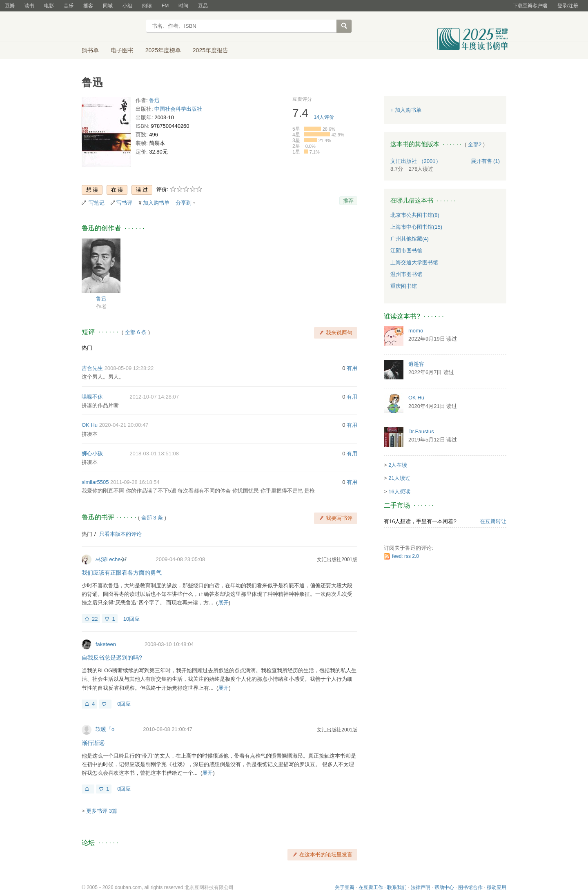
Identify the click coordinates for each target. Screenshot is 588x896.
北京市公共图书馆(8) (415, 215)
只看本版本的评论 (120, 534)
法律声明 (421, 887)
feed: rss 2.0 (405, 556)
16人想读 (399, 491)
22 (95, 619)
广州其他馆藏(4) (410, 239)
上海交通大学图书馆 (414, 262)
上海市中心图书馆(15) (416, 227)
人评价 (324, 117)
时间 (183, 6)
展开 (223, 603)
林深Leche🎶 (111, 559)
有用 (352, 368)
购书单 (90, 50)
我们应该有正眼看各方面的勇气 (122, 573)
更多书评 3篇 (102, 811)
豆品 (203, 6)
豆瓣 (10, 6)
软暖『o (105, 729)
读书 (29, 6)
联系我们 (397, 887)
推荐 (348, 201)
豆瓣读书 (111, 27)
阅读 (147, 6)
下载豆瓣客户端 (530, 6)
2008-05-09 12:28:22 (129, 368)
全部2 (475, 144)
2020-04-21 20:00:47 (124, 425)
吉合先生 (92, 368)
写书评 (124, 203)
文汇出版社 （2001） (416, 161)
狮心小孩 (92, 454)
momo (416, 331)
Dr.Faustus (421, 431)
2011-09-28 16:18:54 (135, 482)
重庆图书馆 (404, 286)
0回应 (124, 704)
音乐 (69, 6)
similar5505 (95, 482)
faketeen (106, 644)
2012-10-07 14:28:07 (154, 397)
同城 (108, 6)
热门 (87, 348)
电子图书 (122, 50)
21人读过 (399, 478)
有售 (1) (486, 161)
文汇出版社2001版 (337, 559)
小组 (127, 6)
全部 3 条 (152, 518)
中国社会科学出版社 (178, 109)
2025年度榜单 (163, 50)
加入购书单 (156, 203)
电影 (49, 6)
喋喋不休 (92, 397)
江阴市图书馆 (406, 251)
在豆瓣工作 (371, 887)
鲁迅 (154, 100)
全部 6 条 (136, 332)
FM (165, 6)
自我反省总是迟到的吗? (112, 658)
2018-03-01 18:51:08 (154, 454)
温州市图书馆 (406, 274)
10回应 (131, 619)
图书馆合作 (470, 887)
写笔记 (97, 203)
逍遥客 (416, 364)
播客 (88, 6)
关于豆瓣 (345, 887)
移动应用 (497, 887)
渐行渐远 (93, 743)
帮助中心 (444, 887)
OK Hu (90, 425)
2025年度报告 (210, 50)
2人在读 (398, 465)
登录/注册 (568, 6)
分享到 (184, 203)
